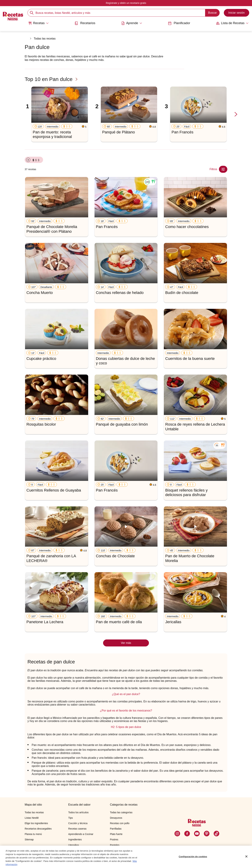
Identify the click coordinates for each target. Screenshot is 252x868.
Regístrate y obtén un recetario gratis (126, 3)
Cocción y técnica (78, 823)
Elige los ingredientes (36, 823)
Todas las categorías (121, 812)
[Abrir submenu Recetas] (38, 23)
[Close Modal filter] (223, 169)
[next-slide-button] (236, 115)
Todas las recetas (45, 39)
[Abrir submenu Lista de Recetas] (232, 23)
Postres (114, 839)
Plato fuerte (116, 834)
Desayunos (116, 818)
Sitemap (29, 839)
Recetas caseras (77, 829)
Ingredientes (75, 839)
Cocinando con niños (80, 851)
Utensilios (74, 845)
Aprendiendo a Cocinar (81, 834)
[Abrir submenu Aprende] (132, 23)
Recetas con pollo (120, 823)
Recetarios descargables (38, 829)
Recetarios (85, 23)
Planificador (179, 23)
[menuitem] (38, 24)
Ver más (126, 643)
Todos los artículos (78, 812)
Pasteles (115, 845)
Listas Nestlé (32, 818)
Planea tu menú (33, 834)
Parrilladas (116, 829)
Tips (71, 818)
